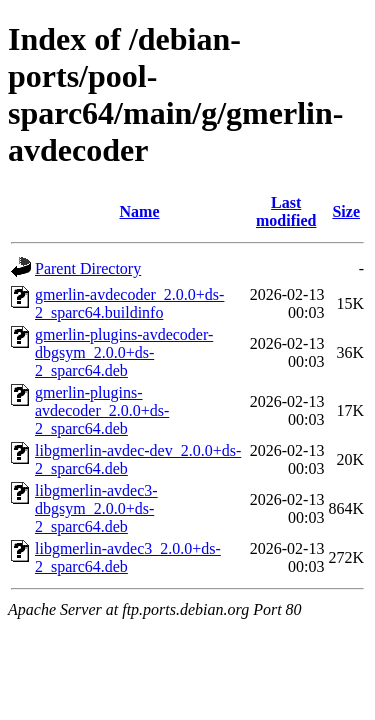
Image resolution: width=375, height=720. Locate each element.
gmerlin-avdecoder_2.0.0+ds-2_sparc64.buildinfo (129, 303)
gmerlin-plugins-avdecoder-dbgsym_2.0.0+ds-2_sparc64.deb (124, 352)
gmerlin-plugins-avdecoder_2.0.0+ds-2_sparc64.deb (102, 410)
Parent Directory (88, 268)
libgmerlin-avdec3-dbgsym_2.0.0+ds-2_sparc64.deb (96, 508)
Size (346, 211)
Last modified (286, 211)
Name (140, 211)
